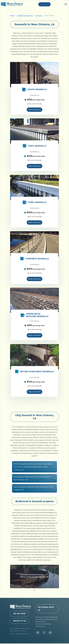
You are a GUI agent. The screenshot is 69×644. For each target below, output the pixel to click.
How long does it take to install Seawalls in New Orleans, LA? (34, 498)
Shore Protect (12, 5)
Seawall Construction (25, 16)
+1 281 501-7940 (45, 5)
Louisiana (39, 16)
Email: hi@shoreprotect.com (20, 634)
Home (12, 16)
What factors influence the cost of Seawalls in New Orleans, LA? (34, 488)
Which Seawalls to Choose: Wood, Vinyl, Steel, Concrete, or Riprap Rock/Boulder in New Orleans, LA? (34, 476)
